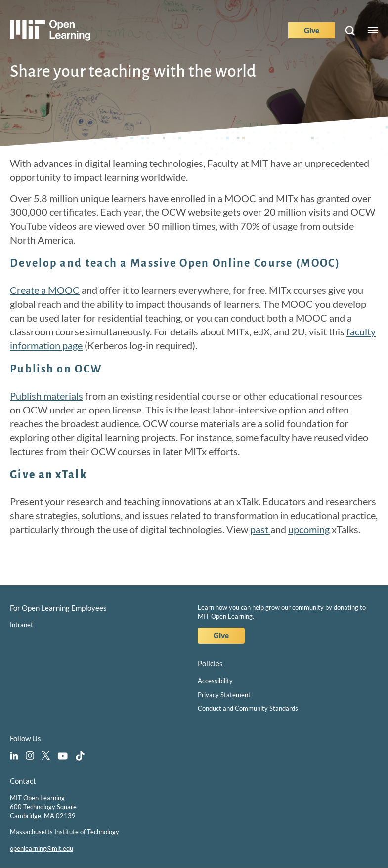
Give (312, 30)
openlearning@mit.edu (42, 848)
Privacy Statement (224, 695)
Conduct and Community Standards (248, 708)
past (260, 529)
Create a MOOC (45, 290)
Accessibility (215, 681)
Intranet (22, 625)
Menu (373, 30)
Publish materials (46, 396)
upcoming (309, 529)
